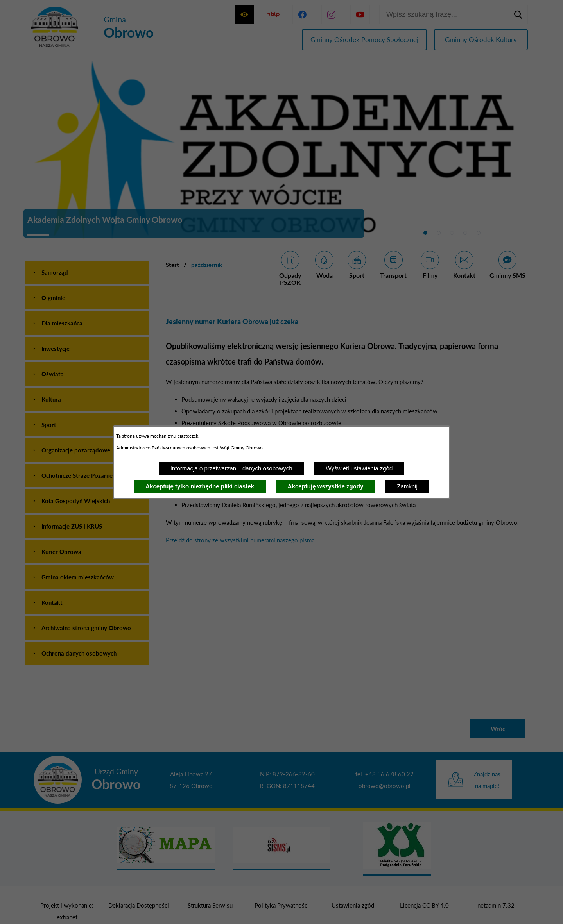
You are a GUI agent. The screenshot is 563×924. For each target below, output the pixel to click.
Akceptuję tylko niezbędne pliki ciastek (200, 486)
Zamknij (407, 486)
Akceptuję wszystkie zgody (325, 486)
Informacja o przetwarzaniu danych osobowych (231, 468)
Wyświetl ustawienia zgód (359, 468)
